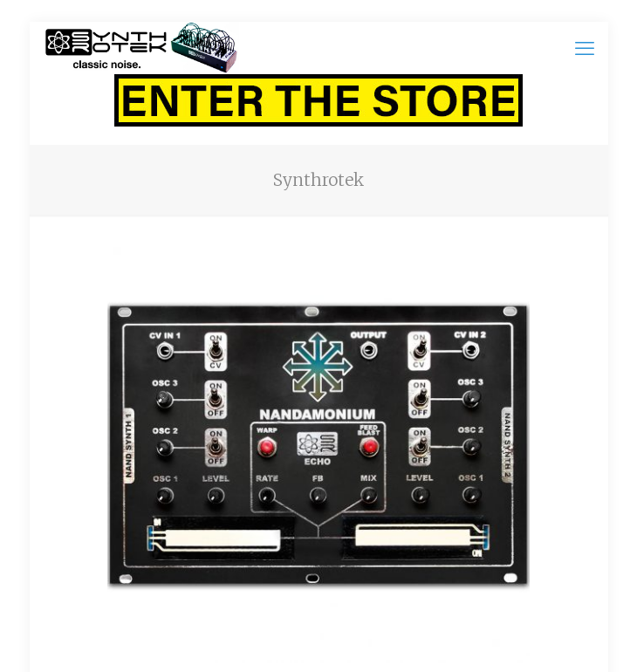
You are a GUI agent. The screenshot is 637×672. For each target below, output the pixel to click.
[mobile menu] (585, 48)
